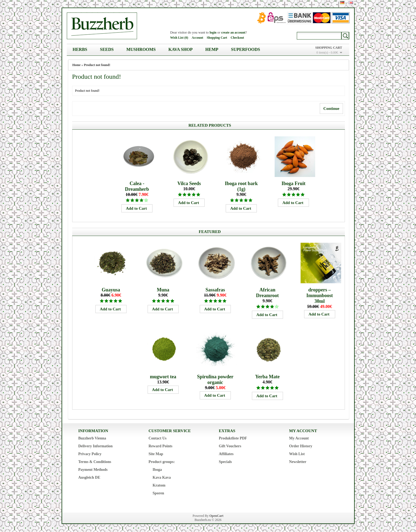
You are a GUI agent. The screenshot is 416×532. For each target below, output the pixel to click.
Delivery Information (96, 446)
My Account (299, 438)
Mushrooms (141, 49)
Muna (163, 290)
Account (197, 38)
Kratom (159, 485)
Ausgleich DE (89, 477)
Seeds (107, 49)
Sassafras (215, 290)
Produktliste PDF (233, 438)
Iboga (157, 470)
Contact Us (158, 438)
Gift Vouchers (230, 446)
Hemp (212, 49)
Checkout (237, 38)
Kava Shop (181, 49)
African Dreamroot (267, 293)
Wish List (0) (179, 38)
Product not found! (97, 65)
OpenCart (217, 516)
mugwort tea (163, 377)
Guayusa (111, 290)
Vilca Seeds (189, 183)
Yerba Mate (267, 377)
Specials (225, 462)
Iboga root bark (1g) (241, 186)
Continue (331, 109)
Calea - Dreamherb (137, 186)
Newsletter (298, 462)
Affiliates (226, 454)
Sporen (159, 493)
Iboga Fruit (293, 183)
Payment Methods (93, 470)
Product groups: (162, 462)
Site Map (156, 454)
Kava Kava (162, 477)
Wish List (297, 454)
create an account (233, 32)
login (213, 32)
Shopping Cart (217, 38)
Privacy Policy (90, 454)
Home (77, 65)
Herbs (80, 49)
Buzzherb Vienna (92, 438)
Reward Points (161, 446)
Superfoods (246, 49)
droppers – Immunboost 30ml (320, 295)
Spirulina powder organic (215, 380)
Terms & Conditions (95, 462)
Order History (301, 446)
